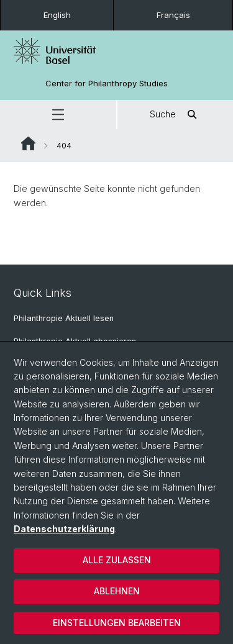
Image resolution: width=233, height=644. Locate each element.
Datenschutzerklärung (64, 529)
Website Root (28, 143)
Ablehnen (117, 591)
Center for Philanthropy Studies (107, 84)
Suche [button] (175, 115)
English (57, 15)
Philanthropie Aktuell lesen (64, 318)
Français (173, 15)
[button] (58, 115)
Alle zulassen (117, 560)
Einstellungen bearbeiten (117, 623)
